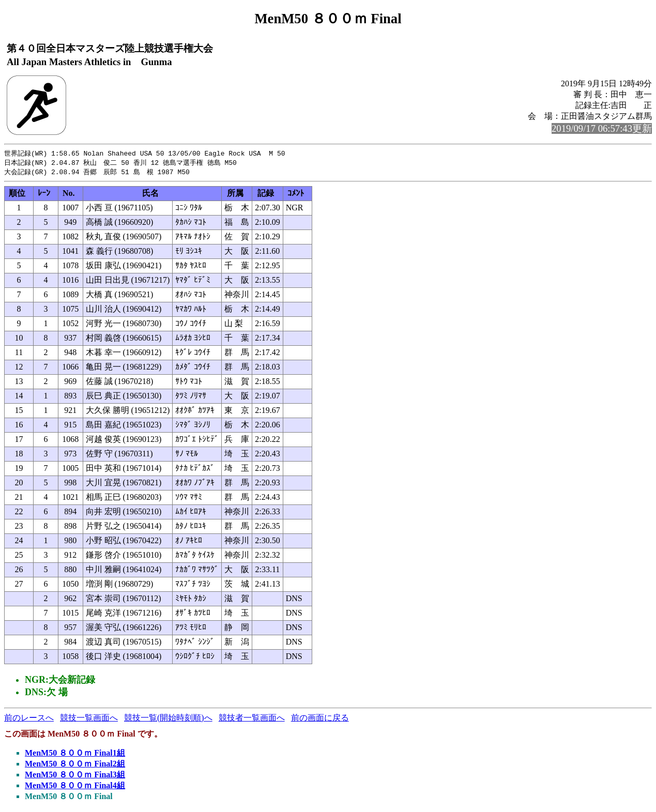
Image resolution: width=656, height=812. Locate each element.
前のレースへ (29, 719)
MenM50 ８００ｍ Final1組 (75, 754)
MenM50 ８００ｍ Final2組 (75, 765)
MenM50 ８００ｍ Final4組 (75, 787)
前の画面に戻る (320, 719)
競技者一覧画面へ (252, 719)
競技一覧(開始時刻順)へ (168, 719)
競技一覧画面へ (89, 719)
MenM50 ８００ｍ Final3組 (75, 776)
